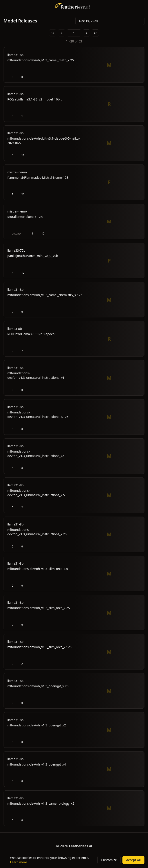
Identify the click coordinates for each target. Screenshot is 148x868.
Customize (109, 860)
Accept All (133, 860)
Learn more (18, 862)
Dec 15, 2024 (110, 21)
